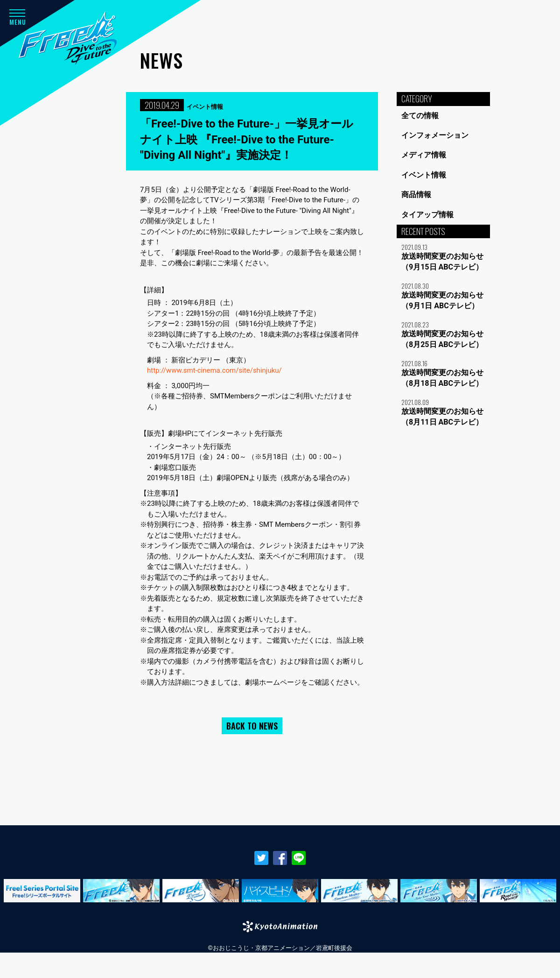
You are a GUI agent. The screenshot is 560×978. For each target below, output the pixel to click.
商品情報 (416, 195)
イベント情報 (424, 175)
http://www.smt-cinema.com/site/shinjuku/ (214, 370)
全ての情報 (420, 116)
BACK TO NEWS (252, 726)
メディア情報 (424, 155)
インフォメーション (435, 135)
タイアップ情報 (427, 215)
